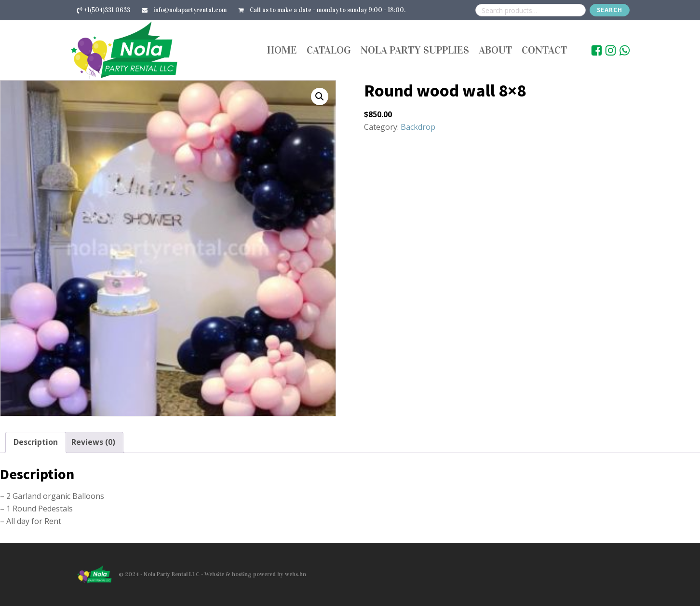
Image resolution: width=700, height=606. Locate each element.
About (495, 50)
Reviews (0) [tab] (93, 442)
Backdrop (418, 127)
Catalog (329, 50)
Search (610, 10)
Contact (544, 50)
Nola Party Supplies (415, 50)
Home (282, 50)
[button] (320, 96)
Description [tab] (36, 442)
